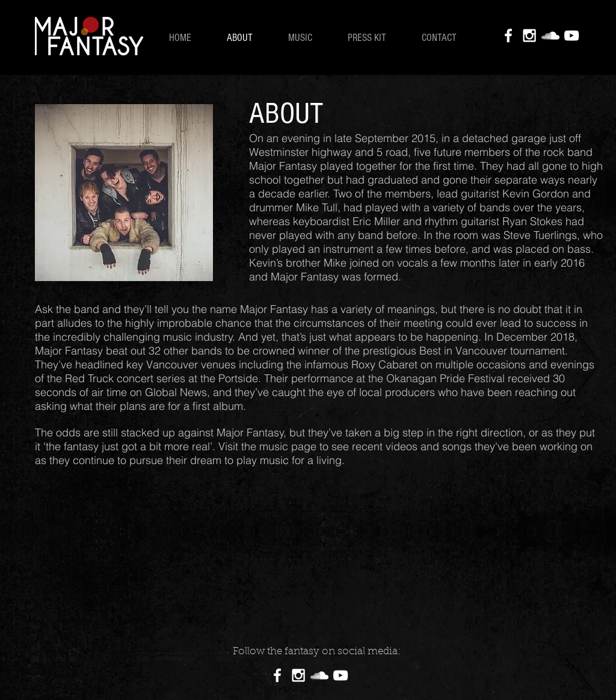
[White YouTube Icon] (571, 36)
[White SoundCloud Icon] (550, 36)
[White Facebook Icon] (508, 36)
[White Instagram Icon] (529, 36)
